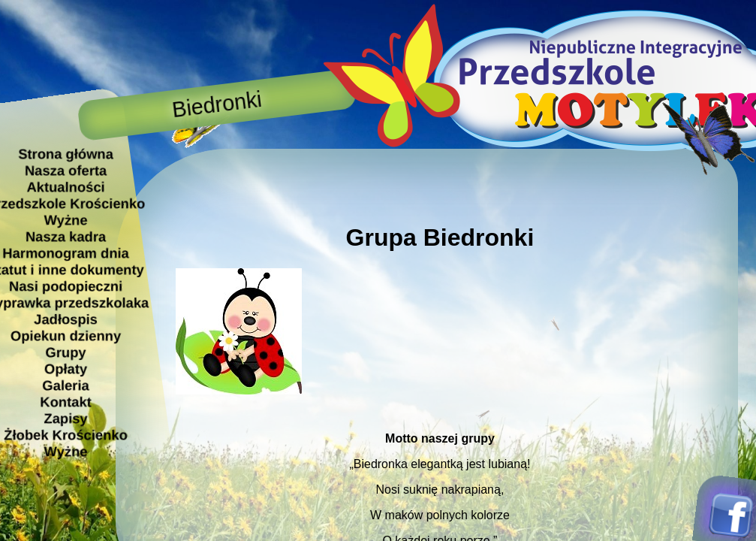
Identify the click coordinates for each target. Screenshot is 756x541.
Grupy (65, 352)
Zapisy (65, 418)
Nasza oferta (65, 170)
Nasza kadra (65, 236)
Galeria (65, 385)
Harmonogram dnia (66, 253)
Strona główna (66, 154)
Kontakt (65, 402)
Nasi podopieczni (65, 286)
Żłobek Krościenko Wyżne (66, 443)
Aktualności (65, 187)
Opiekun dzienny (65, 335)
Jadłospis (66, 319)
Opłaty (65, 369)
